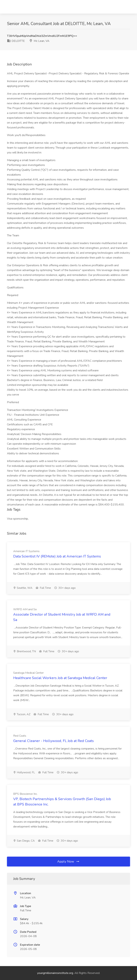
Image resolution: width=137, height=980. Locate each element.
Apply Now (68, 861)
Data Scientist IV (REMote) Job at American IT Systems (57, 556)
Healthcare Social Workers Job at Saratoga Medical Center (60, 678)
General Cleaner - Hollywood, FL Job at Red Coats (54, 741)
